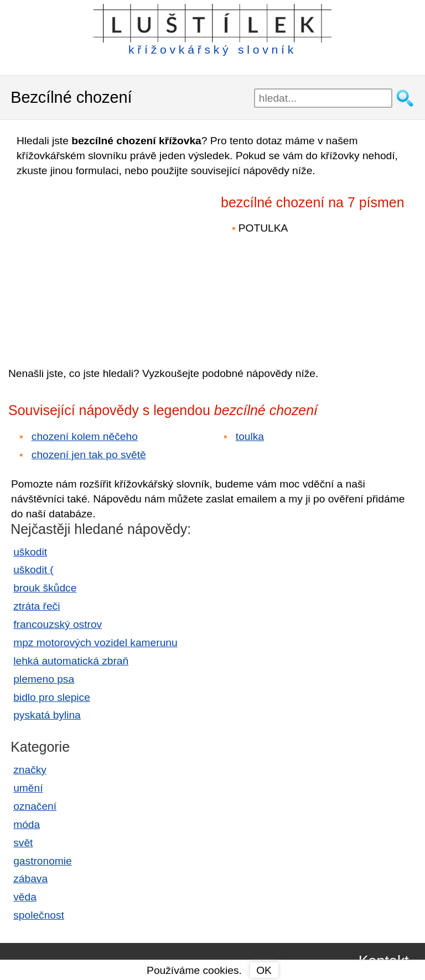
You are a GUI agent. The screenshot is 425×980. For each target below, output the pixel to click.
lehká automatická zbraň (71, 661)
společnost (39, 915)
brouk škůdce (45, 588)
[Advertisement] (105, 264)
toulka (250, 436)
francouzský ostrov (58, 624)
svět (23, 843)
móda (27, 824)
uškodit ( (33, 570)
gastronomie (43, 861)
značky (30, 770)
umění (28, 788)
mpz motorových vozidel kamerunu (95, 643)
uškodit (30, 552)
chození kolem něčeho (85, 436)
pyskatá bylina (47, 715)
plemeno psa (44, 679)
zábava (30, 879)
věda (25, 897)
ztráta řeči (37, 606)
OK (264, 970)
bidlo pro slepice (52, 697)
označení (35, 806)
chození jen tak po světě (89, 455)
